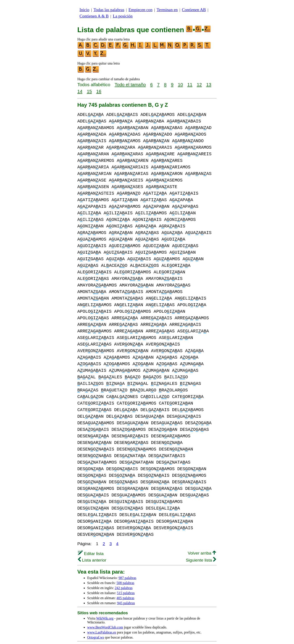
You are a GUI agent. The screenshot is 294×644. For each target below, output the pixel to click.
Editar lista (91, 540)
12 (199, 85)
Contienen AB (194, 10)
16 (99, 91)
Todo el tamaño (130, 85)
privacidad (184, 633)
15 (89, 91)
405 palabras (125, 585)
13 (209, 85)
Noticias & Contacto (168, 637)
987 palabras (127, 565)
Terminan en (167, 10)
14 (80, 91)
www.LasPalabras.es (102, 619)
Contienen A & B (94, 16)
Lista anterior (92, 547)
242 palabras (124, 575)
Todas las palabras (109, 10)
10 (180, 85)
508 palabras (125, 570)
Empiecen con (141, 10)
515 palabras (126, 580)
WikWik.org (105, 605)
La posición (123, 16)
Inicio (84, 10)
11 (190, 85)
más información (159, 633)
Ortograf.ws (96, 624)
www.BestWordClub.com (105, 614)
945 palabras (126, 590)
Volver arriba (202, 540)
